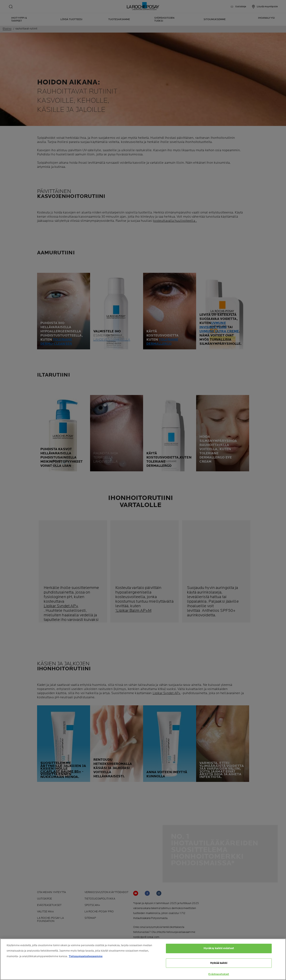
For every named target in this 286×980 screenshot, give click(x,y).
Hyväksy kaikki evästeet (219, 948)
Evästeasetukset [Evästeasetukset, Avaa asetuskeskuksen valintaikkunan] (219, 974)
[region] (143, 959)
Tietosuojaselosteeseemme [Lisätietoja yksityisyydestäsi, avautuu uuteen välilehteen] (86, 956)
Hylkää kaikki (219, 963)
